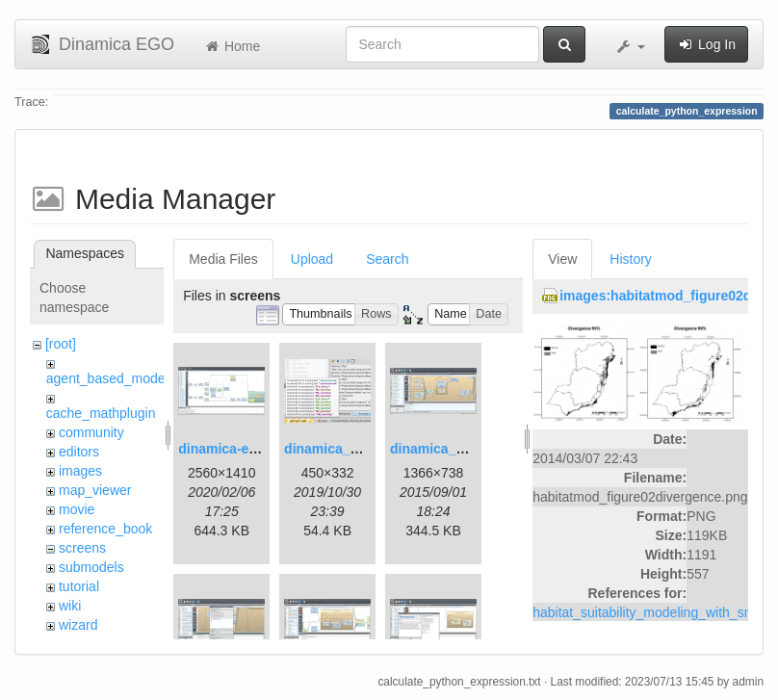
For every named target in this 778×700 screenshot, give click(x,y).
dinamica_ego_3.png (456, 449)
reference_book (105, 529)
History (631, 259)
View (562, 259)
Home (232, 46)
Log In (706, 44)
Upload (312, 259)
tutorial (79, 586)
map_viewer (95, 490)
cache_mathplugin (101, 413)
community (91, 432)
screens (82, 548)
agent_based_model (107, 378)
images (80, 471)
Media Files (223, 259)
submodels (91, 567)
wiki (70, 606)
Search (387, 259)
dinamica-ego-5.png (242, 449)
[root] (61, 344)
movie (77, 509)
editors (79, 452)
